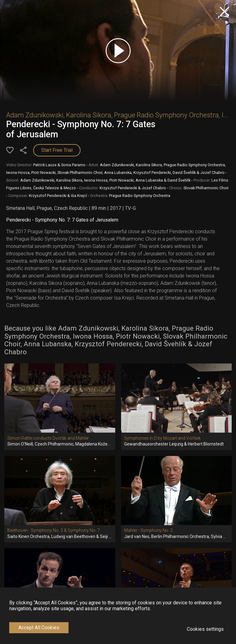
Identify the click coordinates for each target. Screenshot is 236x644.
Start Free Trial (57, 150)
